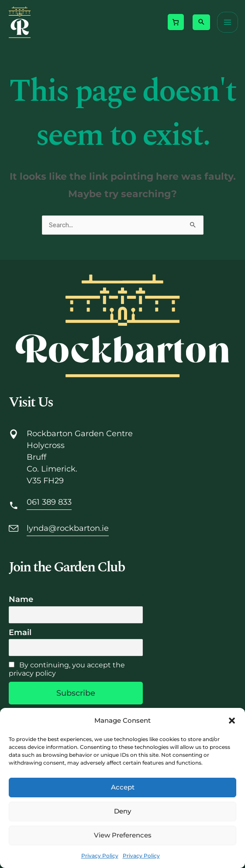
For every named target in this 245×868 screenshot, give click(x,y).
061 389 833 (49, 502)
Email (20, 632)
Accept (123, 787)
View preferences (123, 835)
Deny (122, 811)
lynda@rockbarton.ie (68, 528)
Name (21, 599)
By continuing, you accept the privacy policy (67, 669)
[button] (232, 721)
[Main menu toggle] (228, 22)
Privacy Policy (100, 856)
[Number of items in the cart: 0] (176, 22)
